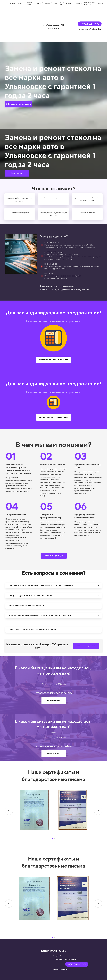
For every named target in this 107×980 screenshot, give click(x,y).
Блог (56, 3)
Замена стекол (29, 3)
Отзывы (100, 3)
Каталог (20, 3)
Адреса (48, 3)
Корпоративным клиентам (90, 3)
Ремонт (39, 3)
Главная (12, 3)
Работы (69, 3)
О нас (61, 3)
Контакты (79, 3)
